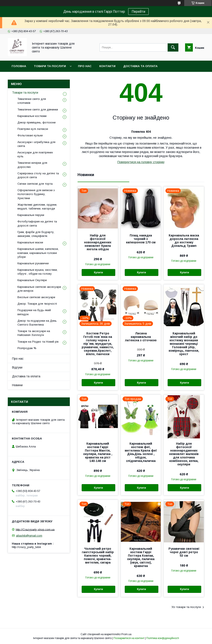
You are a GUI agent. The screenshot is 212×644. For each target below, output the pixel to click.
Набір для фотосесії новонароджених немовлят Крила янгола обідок (98, 242)
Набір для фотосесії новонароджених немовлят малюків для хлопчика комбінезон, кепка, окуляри (184, 454)
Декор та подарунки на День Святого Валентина (37, 323)
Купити (98, 272)
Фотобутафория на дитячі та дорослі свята (37, 223)
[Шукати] (173, 47)
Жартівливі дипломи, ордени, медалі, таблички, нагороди (37, 207)
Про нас (85, 66)
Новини (17, 385)
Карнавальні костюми (32, 116)
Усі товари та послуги (186, 607)
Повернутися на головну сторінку (141, 162)
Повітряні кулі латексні (33, 129)
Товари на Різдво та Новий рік (38, 342)
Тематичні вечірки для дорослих (32, 165)
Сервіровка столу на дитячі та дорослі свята (38, 175)
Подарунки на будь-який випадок (34, 312)
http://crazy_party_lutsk (26, 547)
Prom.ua (126, 634)
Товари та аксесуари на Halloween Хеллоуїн (34, 333)
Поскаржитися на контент (129, 638)
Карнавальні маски (30, 242)
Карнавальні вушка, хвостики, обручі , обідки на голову (37, 272)
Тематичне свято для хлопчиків (32, 101)
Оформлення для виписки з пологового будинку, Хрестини (36, 194)
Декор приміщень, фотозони (37, 122)
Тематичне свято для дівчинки (38, 109)
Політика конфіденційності (163, 638)
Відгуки (17, 367)
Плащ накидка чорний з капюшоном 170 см (141, 239)
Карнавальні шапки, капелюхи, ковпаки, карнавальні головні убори (38, 253)
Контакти (107, 66)
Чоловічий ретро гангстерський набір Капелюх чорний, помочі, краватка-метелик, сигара (98, 556)
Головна (19, 66)
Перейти (138, 12)
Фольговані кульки (30, 135)
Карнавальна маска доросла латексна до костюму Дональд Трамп (184, 241)
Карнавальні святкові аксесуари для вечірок (39, 289)
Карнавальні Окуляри (32, 280)
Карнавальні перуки (31, 215)
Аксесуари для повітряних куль (35, 154)
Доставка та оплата (140, 66)
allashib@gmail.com (29, 536)
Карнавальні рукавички (33, 263)
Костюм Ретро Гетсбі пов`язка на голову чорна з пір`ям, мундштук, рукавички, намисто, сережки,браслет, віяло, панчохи (98, 344)
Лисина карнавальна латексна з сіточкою (141, 337)
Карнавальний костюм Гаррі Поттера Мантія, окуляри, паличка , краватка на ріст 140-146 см (98, 452)
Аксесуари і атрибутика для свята (36, 144)
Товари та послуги (50, 66)
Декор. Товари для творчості (37, 304)
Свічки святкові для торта (35, 184)
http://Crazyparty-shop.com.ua (35, 529)
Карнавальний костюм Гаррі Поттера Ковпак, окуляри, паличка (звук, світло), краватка (141, 557)
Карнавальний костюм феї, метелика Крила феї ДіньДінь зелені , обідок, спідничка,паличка (141, 452)
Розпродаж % (27, 348)
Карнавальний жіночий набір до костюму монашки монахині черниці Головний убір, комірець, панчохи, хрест (184, 344)
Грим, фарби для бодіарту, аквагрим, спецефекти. (36, 234)
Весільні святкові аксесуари (36, 297)
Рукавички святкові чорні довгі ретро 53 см (184, 552)
